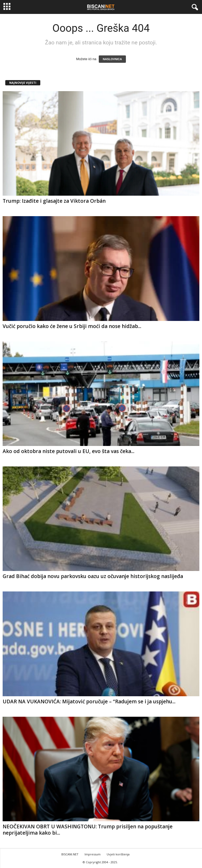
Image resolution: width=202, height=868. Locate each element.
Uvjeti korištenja (118, 854)
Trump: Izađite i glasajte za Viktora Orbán (54, 201)
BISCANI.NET (70, 854)
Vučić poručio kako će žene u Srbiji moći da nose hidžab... (72, 326)
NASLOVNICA (112, 59)
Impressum (93, 854)
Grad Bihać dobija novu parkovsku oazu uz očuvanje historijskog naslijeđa (93, 576)
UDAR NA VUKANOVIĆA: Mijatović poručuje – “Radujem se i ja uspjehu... (89, 701)
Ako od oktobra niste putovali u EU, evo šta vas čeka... (68, 451)
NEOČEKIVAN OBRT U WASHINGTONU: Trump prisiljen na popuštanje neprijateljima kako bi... (88, 830)
